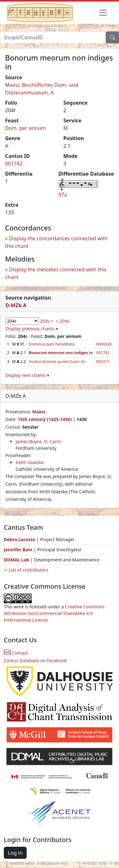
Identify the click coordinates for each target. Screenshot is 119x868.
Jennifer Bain (19, 550)
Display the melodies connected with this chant (56, 273)
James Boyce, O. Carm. (39, 441)
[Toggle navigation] (103, 13)
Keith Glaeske (30, 462)
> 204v (63, 321)
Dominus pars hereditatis (52, 344)
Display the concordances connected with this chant (56, 242)
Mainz (39, 412)
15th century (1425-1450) (45, 419)
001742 (14, 164)
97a (63, 195)
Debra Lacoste (20, 539)
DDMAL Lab (17, 560)
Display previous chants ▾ (32, 329)
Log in (15, 853)
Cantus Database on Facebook (35, 661)
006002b (104, 344)
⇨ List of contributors (26, 570)
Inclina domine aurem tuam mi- (58, 362)
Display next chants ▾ (27, 375)
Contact (16, 653)
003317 (103, 362)
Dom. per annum (25, 128)
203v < (47, 321)
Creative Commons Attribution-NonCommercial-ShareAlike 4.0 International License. (54, 613)
